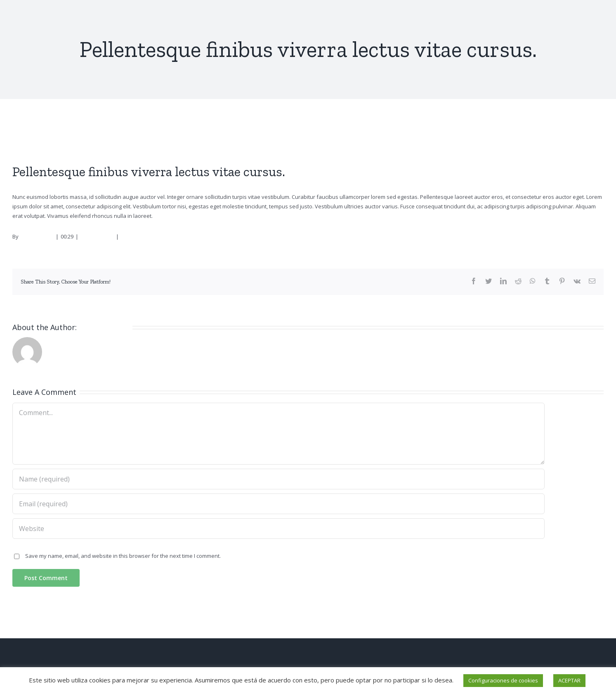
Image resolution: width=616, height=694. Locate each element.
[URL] (278, 529)
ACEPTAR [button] (569, 680)
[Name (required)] (278, 479)
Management (97, 236)
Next (592, 131)
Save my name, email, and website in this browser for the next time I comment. (123, 556)
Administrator (37, 236)
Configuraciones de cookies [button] (503, 680)
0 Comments (136, 236)
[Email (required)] (278, 504)
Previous (568, 131)
